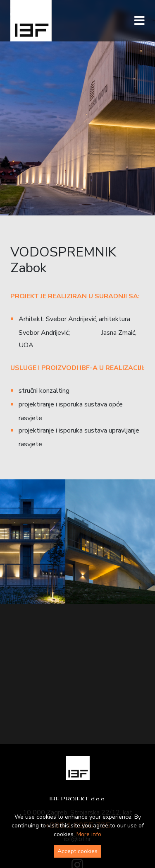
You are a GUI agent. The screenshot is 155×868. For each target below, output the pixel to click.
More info (89, 834)
